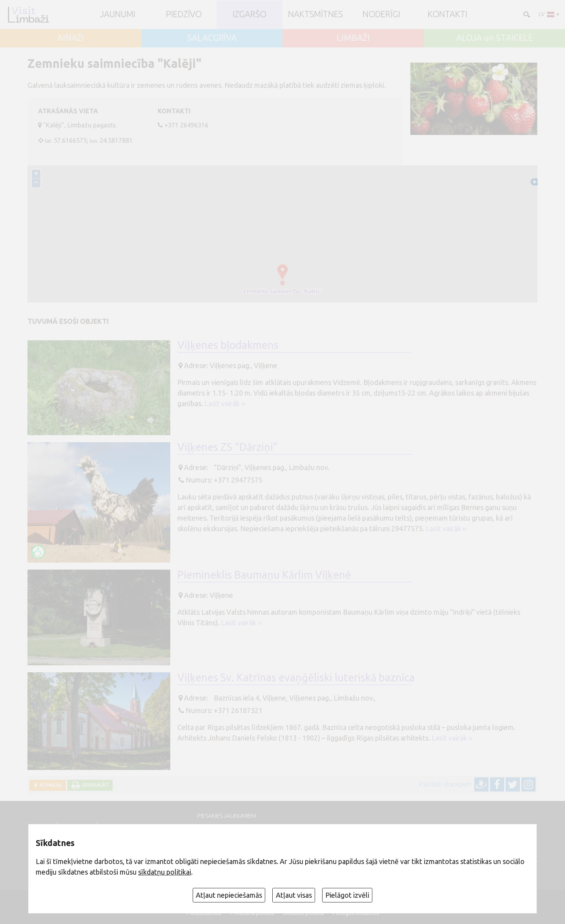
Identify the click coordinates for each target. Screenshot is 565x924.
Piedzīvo (184, 15)
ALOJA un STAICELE (495, 38)
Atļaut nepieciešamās (229, 895)
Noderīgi (381, 15)
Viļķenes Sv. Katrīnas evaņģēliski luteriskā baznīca (296, 677)
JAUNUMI (118, 15)
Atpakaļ (49, 785)
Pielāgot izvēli (347, 895)
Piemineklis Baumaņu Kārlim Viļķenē (264, 575)
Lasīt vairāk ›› (225, 403)
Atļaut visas (294, 895)
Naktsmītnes (315, 15)
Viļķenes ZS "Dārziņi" (228, 447)
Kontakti (447, 15)
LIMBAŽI (353, 38)
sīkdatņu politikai (165, 872)
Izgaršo (250, 15)
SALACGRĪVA (212, 38)
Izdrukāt (94, 785)
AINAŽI (71, 38)
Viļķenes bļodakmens (228, 345)
